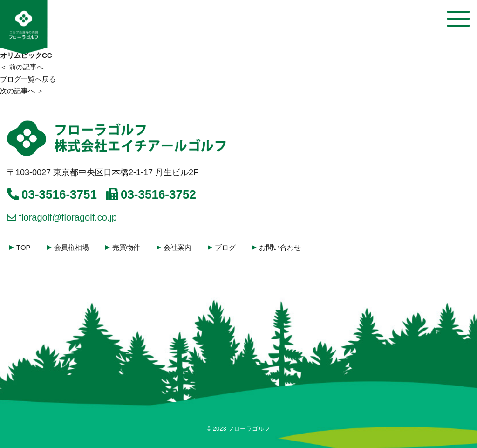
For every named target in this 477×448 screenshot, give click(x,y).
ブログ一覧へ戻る (28, 79)
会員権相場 (72, 247)
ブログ (225, 247)
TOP (24, 247)
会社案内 (177, 247)
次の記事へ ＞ (22, 91)
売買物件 (126, 247)
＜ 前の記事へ (22, 67)
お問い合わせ (280, 247)
